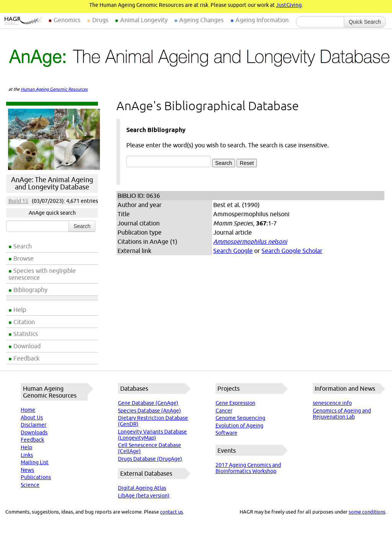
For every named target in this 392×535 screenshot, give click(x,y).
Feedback (26, 358)
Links (27, 455)
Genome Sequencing (240, 418)
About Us (32, 418)
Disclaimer (33, 425)
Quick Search (365, 22)
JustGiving (289, 5)
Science (30, 485)
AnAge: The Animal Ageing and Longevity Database (52, 183)
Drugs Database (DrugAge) (150, 459)
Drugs (100, 20)
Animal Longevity (144, 20)
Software (226, 433)
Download (27, 346)
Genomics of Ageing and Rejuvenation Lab (342, 414)
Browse (24, 258)
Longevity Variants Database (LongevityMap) (152, 435)
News (27, 470)
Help (20, 310)
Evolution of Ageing (239, 426)
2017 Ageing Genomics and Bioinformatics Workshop (248, 468)
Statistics (26, 334)
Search (23, 246)
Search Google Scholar (292, 251)
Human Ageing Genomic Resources (54, 89)
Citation (24, 322)
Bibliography (30, 290)
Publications (36, 477)
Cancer (224, 411)
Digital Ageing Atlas (142, 488)
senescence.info (332, 403)
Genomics (67, 20)
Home (28, 410)
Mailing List (35, 462)
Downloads (34, 432)
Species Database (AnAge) (149, 411)
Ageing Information (262, 20)
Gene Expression (235, 403)
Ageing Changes (201, 20)
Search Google (233, 251)
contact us (171, 512)
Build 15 (18, 201)
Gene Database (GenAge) (148, 403)
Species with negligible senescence (42, 274)
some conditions (367, 512)
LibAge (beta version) (144, 496)
